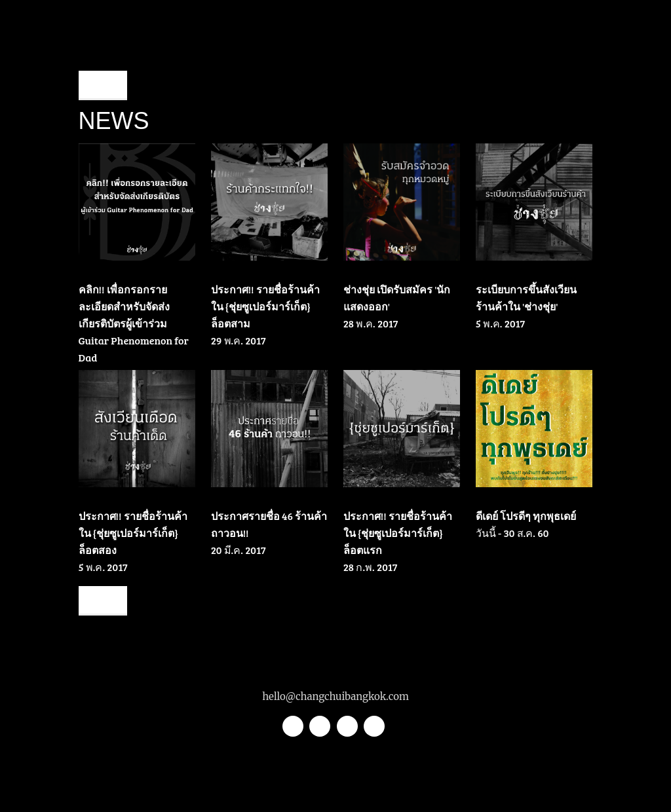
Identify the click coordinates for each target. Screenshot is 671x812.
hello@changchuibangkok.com (335, 696)
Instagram (320, 726)
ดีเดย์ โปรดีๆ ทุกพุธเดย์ (526, 516)
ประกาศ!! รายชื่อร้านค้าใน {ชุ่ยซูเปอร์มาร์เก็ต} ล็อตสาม (265, 306)
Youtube (374, 726)
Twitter (293, 726)
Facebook (347, 726)
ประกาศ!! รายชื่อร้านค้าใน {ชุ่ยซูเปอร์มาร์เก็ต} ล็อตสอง (133, 533)
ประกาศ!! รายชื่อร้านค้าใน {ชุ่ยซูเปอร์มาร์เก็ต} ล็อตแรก (398, 533)
